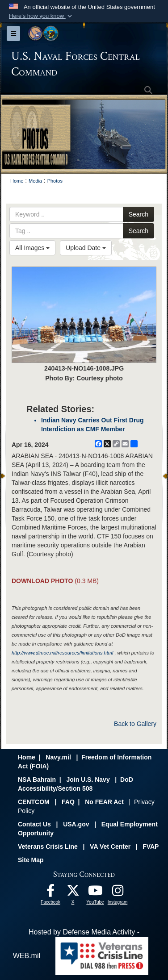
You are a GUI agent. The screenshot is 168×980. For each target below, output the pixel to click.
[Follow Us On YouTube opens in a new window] (95, 893)
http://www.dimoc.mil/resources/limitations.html (62, 653)
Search (139, 214)
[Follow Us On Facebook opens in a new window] (50, 893)
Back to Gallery (135, 724)
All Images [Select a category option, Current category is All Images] (32, 248)
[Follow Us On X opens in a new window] (73, 893)
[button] (41, 16)
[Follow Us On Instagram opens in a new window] (118, 893)
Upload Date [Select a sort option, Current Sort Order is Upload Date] (86, 248)
